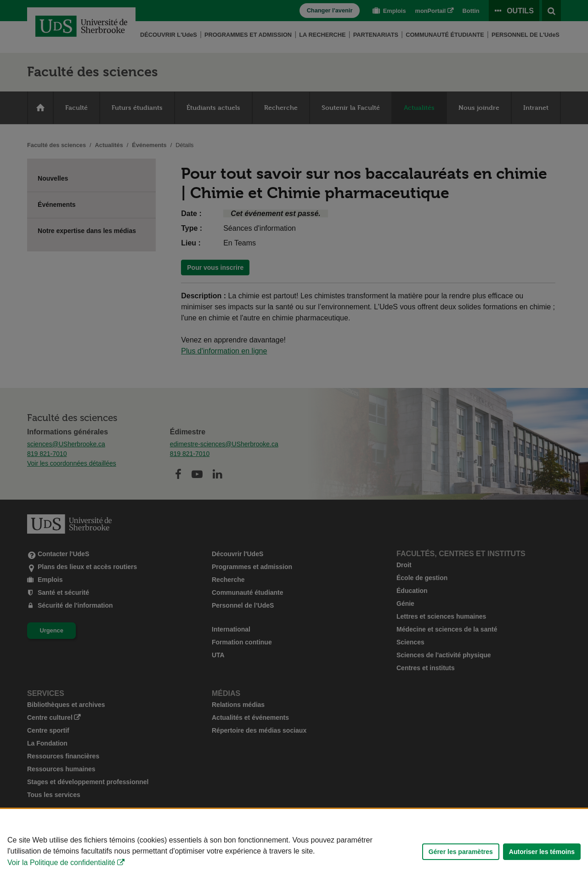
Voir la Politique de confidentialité (61, 863)
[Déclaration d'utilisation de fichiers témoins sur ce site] (294, 851)
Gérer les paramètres (461, 852)
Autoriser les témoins (542, 852)
